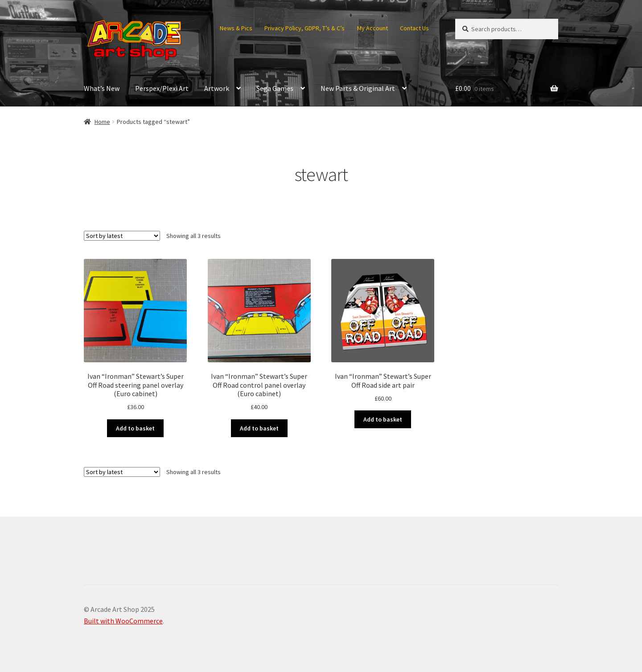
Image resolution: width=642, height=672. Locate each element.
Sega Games (275, 88)
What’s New (102, 88)
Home (102, 122)
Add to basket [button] (135, 428)
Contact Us (414, 28)
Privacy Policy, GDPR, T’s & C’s (305, 28)
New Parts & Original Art (358, 88)
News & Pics (236, 28)
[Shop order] (122, 236)
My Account (372, 28)
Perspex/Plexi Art (162, 88)
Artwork (217, 88)
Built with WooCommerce (123, 621)
